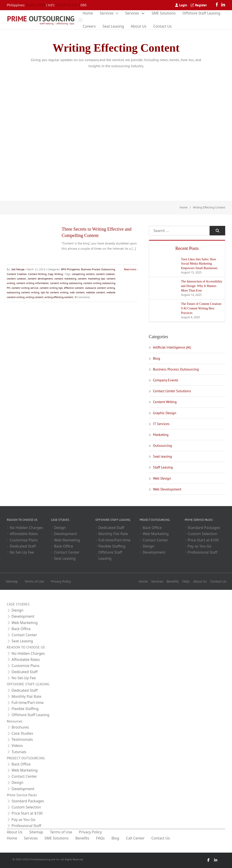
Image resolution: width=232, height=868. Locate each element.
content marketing (65, 279)
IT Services (161, 424)
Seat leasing (162, 456)
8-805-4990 (36, 5)
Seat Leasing (113, 26)
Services (107, 13)
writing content (34, 297)
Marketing (161, 435)
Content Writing (37, 274)
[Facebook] (218, 5)
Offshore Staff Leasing (201, 13)
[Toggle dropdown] (117, 13)
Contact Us (162, 26)
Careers (89, 26)
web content (77, 292)
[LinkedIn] (223, 5)
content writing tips (51, 288)
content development (40, 279)
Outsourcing (162, 445)
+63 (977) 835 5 (68, 5)
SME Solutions (164, 13)
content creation (105, 274)
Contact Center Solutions (172, 391)
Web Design (162, 478)
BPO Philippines (71, 269)
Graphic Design (165, 413)
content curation (16, 279)
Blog (157, 358)
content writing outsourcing (66, 283)
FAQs (186, 581)
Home (88, 13)
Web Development (167, 489)
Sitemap (12, 581)
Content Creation (17, 274)
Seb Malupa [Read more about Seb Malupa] (18, 269)
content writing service (25, 288)
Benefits (173, 581)
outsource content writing (100, 288)
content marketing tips (91, 279)
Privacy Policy (61, 581)
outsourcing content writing (23, 292)
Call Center (135, 838)
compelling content (83, 274)
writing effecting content (59, 297)
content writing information (33, 283)
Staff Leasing (163, 467)
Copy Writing (55, 274)
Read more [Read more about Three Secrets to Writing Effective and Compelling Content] (130, 269)
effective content (74, 288)
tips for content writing (55, 292)
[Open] (80, 20)
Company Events (166, 380)
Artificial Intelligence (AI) (172, 347)
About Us (139, 26)
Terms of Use (34, 581)
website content (95, 292)
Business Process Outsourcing (98, 269)
